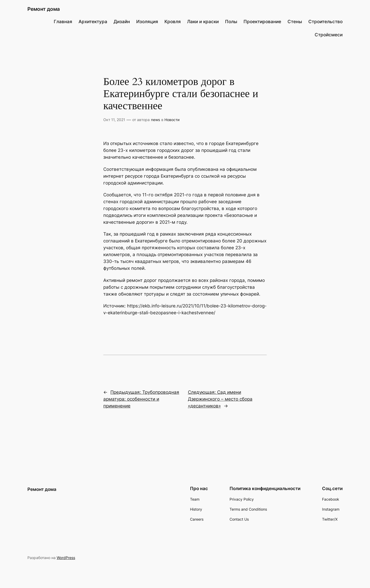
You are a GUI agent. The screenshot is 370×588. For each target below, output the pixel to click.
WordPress (66, 558)
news (155, 120)
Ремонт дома (44, 9)
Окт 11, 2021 (114, 120)
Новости (172, 120)
